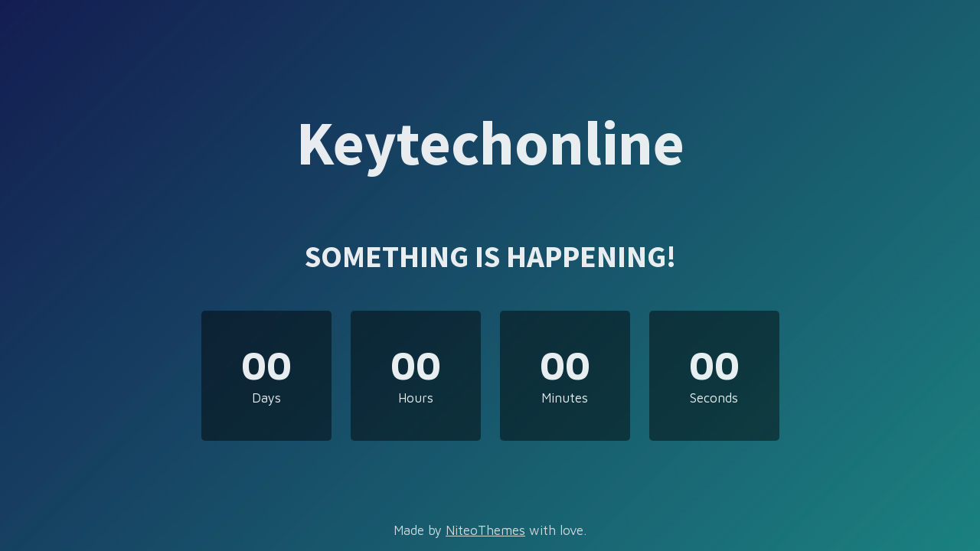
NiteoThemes (485, 530)
